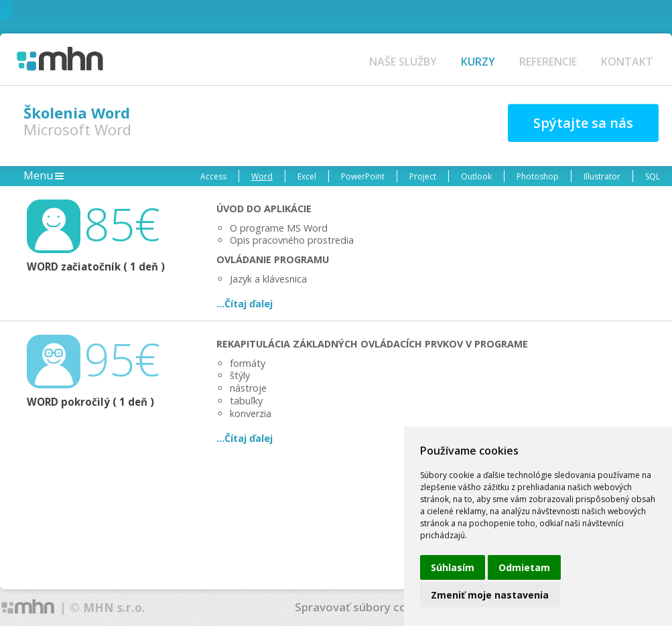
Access (213, 176)
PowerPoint (363, 176)
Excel (307, 176)
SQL (653, 176)
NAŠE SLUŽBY (403, 62)
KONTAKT (627, 62)
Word (262, 176)
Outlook (476, 176)
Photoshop (538, 176)
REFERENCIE (548, 62)
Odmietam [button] (524, 567)
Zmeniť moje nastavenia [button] (490, 595)
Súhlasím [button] (453, 567)
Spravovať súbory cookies (365, 607)
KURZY (478, 62)
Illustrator (602, 176)
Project (423, 176)
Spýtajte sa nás (583, 123)
